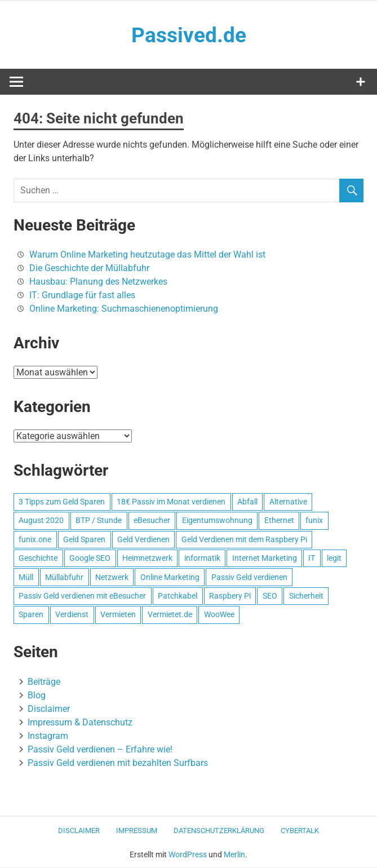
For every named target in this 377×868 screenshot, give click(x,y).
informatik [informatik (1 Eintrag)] (202, 559)
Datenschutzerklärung (219, 831)
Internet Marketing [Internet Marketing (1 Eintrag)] (265, 559)
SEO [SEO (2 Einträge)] (270, 596)
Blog (37, 696)
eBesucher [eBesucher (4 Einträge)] (152, 521)
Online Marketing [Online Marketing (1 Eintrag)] (170, 578)
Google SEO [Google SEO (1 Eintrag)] (90, 559)
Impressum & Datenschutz (80, 723)
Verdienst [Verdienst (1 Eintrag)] (72, 615)
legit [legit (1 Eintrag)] (334, 559)
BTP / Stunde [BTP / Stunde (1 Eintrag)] (99, 521)
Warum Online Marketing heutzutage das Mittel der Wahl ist (147, 255)
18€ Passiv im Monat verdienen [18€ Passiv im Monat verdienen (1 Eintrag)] (171, 502)
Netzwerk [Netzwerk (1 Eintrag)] (112, 578)
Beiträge (44, 682)
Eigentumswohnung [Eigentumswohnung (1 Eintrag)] (217, 521)
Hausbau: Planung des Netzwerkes (98, 282)
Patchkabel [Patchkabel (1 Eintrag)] (178, 596)
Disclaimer (49, 709)
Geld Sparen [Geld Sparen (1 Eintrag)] (84, 540)
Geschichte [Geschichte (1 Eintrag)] (38, 559)
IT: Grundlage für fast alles (82, 296)
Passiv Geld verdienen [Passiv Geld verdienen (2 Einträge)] (249, 578)
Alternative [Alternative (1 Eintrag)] (288, 502)
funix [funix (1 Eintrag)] (314, 521)
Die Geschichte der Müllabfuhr (89, 269)
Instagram (48, 736)
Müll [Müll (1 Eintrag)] (26, 578)
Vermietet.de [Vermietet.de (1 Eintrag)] (170, 615)
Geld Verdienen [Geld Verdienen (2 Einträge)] (143, 540)
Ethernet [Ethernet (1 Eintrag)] (279, 521)
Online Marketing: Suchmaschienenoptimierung (124, 309)
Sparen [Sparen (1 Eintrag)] (31, 615)
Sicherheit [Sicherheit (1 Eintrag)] (306, 596)
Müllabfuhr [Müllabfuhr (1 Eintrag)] (64, 578)
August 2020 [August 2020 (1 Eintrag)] (41, 521)
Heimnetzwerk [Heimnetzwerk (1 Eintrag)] (147, 559)
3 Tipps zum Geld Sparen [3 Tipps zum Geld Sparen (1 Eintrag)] (62, 502)
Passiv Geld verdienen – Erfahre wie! (100, 750)
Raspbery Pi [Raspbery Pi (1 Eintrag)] (230, 596)
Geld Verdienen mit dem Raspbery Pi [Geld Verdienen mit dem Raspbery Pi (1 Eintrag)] (244, 540)
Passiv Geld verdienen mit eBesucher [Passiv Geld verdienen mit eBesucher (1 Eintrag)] (82, 596)
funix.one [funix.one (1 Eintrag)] (35, 540)
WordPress (188, 855)
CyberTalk (300, 831)
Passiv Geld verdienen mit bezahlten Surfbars (118, 763)
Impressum (137, 831)
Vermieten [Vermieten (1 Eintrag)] (118, 615)
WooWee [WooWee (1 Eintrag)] (219, 615)
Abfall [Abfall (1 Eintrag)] (247, 502)
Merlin (234, 855)
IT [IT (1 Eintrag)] (312, 559)
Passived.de (188, 35)
